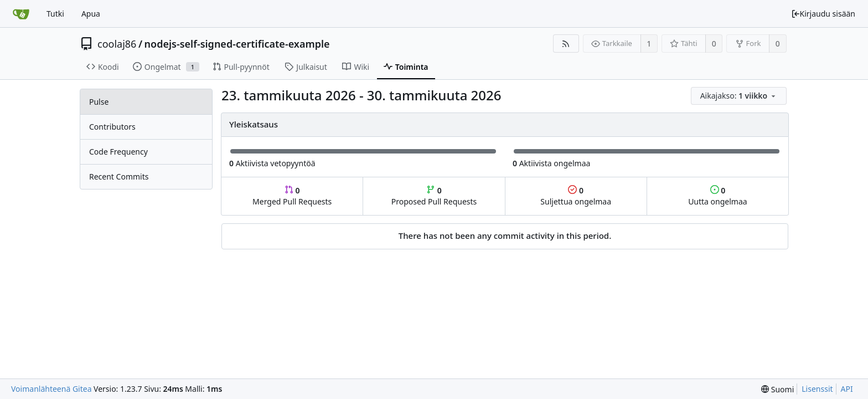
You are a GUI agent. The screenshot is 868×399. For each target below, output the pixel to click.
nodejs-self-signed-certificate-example (237, 44)
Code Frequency (118, 152)
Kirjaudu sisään (823, 14)
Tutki (55, 14)
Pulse (99, 102)
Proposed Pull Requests (434, 196)
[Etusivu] (21, 14)
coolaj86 (117, 44)
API (847, 389)
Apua (91, 14)
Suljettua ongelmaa (576, 196)
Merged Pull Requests (292, 196)
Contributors (112, 127)
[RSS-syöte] (566, 44)
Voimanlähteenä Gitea (51, 389)
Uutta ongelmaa (718, 196)
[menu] (740, 96)
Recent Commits (119, 177)
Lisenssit (817, 389)
